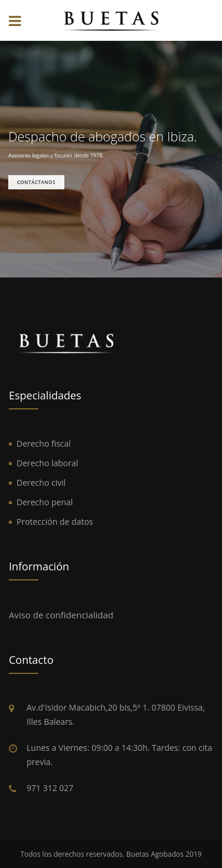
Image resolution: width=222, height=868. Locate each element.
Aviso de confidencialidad (61, 615)
